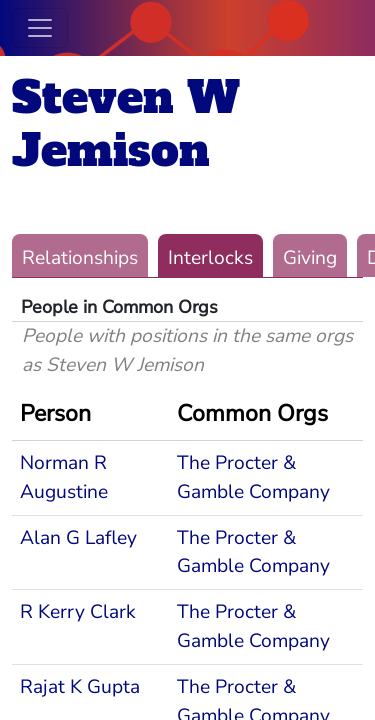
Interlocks (210, 258)
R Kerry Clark (78, 612)
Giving (310, 258)
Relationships (80, 258)
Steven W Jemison (126, 124)
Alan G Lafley (78, 538)
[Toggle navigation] (40, 28)
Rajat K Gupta (80, 687)
